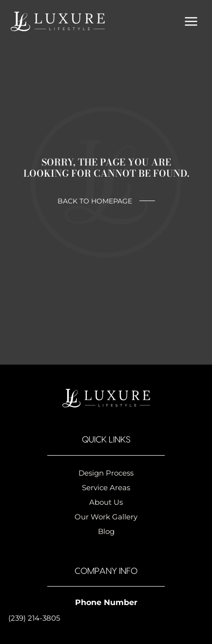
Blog (106, 531)
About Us (106, 502)
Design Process (106, 473)
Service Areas (106, 488)
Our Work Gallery (106, 517)
